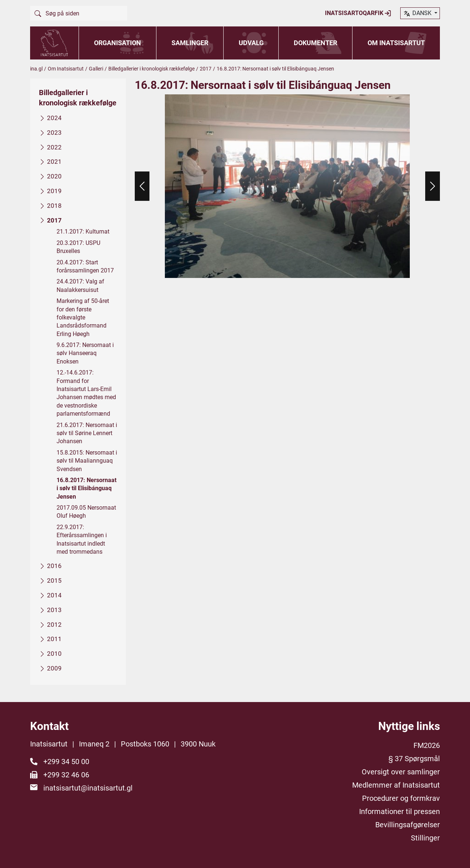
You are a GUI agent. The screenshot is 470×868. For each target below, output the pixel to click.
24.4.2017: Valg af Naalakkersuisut (80, 285)
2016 (54, 566)
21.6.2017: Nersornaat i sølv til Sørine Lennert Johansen (87, 433)
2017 (206, 69)
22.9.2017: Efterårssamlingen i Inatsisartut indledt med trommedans (82, 539)
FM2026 (427, 745)
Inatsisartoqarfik (358, 13)
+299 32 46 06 (66, 775)
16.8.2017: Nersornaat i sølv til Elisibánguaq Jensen (86, 488)
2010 (54, 654)
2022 (54, 147)
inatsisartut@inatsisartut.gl (88, 788)
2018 (54, 205)
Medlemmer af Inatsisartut (396, 785)
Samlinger (190, 43)
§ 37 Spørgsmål (414, 759)
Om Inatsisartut (396, 43)
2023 (54, 132)
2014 (54, 595)
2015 (54, 581)
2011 (54, 639)
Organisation (117, 43)
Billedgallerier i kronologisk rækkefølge (151, 69)
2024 (54, 118)
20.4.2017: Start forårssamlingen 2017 (85, 266)
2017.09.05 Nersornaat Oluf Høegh (86, 512)
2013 (54, 610)
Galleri (96, 69)
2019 (54, 191)
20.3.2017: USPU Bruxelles (78, 247)
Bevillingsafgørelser (408, 825)
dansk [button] (418, 14)
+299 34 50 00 (66, 762)
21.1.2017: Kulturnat (83, 232)
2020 (54, 176)
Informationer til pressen (399, 811)
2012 (54, 624)
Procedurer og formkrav (401, 798)
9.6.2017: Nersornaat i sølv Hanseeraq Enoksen (85, 353)
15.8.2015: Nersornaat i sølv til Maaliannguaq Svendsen (87, 460)
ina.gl (36, 69)
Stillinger (425, 838)
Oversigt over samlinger (401, 772)
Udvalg (251, 43)
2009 (54, 668)
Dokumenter (315, 43)
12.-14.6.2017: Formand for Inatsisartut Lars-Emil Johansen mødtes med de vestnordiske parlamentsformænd (86, 393)
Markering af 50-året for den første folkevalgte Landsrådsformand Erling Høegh (83, 317)
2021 (54, 162)
